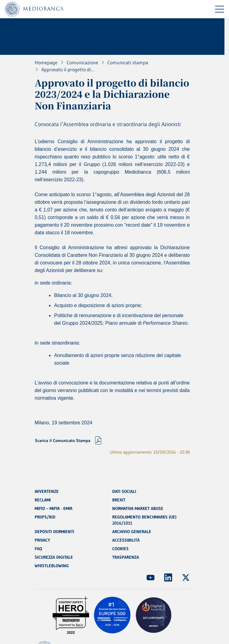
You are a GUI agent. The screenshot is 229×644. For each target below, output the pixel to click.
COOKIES (120, 549)
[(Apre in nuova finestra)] (151, 578)
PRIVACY (42, 540)
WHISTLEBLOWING (52, 566)
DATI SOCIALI (124, 491)
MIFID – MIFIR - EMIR (54, 508)
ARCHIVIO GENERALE (132, 532)
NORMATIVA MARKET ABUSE (138, 508)
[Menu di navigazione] (220, 9)
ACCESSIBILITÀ (126, 540)
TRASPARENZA (126, 557)
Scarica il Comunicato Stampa (63, 441)
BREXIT (119, 500)
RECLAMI (43, 500)
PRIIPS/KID (45, 517)
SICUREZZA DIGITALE (54, 557)
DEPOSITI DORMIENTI (54, 532)
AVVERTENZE (47, 491)
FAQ (38, 549)
